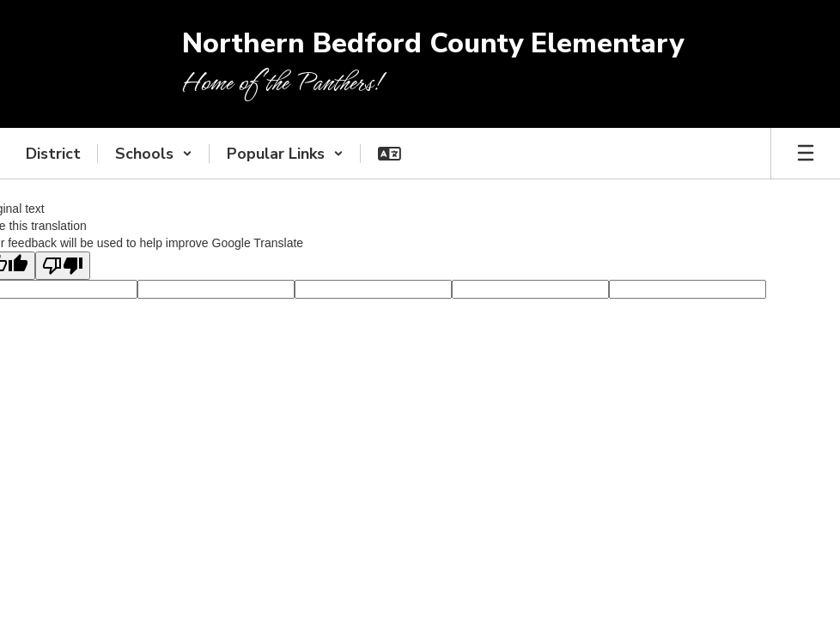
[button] (154, 154)
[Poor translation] (63, 266)
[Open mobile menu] (806, 154)
